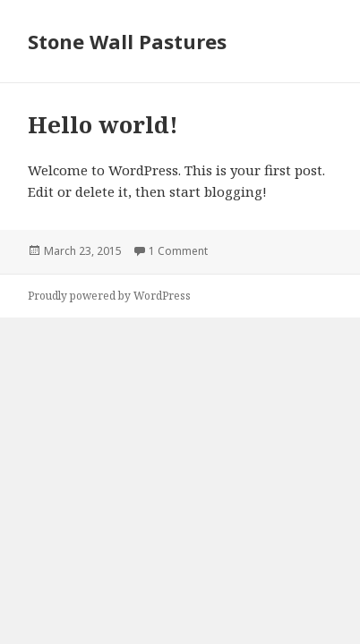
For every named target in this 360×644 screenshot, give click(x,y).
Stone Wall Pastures (127, 41)
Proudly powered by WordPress (109, 296)
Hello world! (103, 124)
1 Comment (178, 251)
